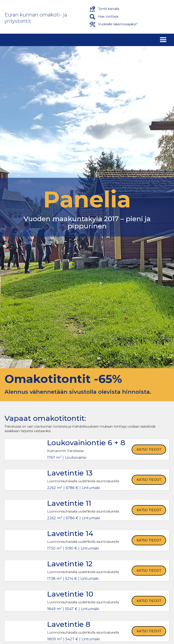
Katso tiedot (149, 450)
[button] (163, 40)
